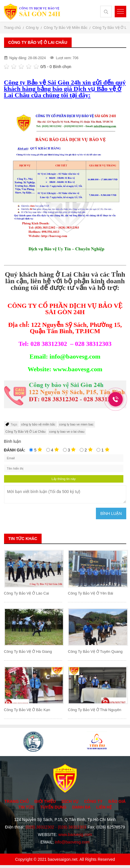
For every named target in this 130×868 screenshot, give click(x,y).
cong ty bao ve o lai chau (67, 432)
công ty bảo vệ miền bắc (38, 424)
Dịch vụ (70, 801)
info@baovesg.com (72, 842)
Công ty (93, 801)
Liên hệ (104, 807)
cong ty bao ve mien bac (76, 424)
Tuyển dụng (53, 807)
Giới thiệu (45, 801)
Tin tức (26, 807)
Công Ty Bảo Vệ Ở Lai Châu (26, 432)
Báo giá (117, 801)
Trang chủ (16, 801)
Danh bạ (81, 807)
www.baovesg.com (75, 835)
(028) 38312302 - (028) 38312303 (56, 827)
